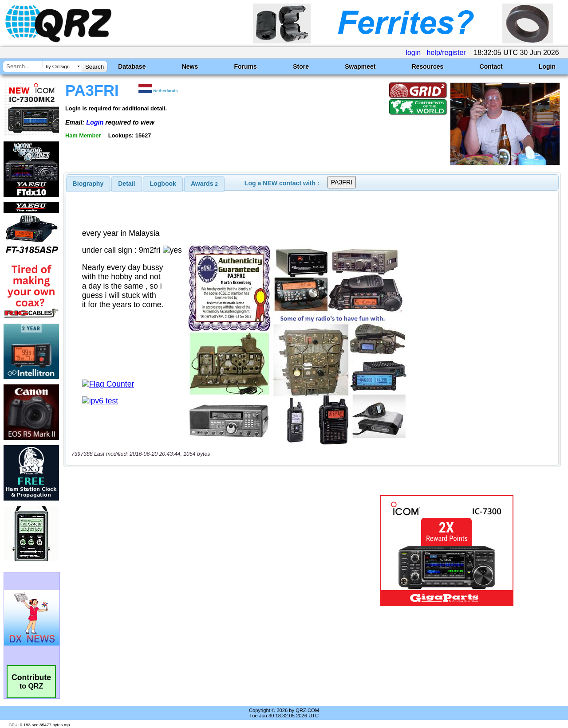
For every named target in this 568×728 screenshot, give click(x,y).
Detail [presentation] (126, 184)
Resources (428, 67)
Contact (491, 67)
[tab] (88, 184)
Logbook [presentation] (163, 184)
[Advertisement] (205, 551)
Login (547, 67)
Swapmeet (360, 67)
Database (132, 67)
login (413, 53)
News (190, 67)
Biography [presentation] (88, 184)
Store (301, 67)
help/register (446, 53)
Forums (246, 67)
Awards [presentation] (204, 184)
